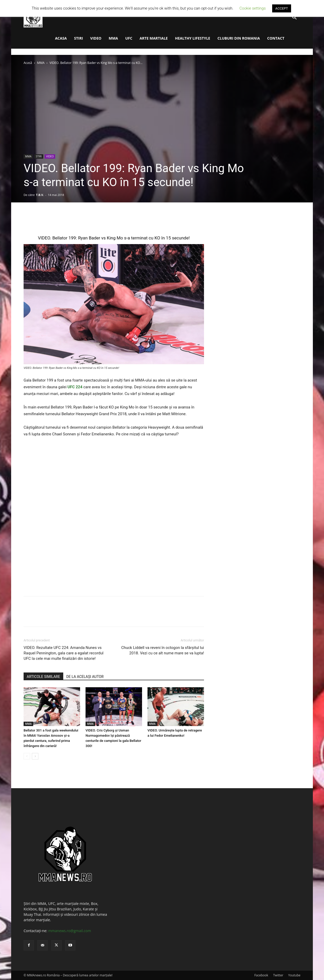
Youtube (294, 975)
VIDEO (96, 38)
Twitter (278, 975)
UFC (129, 38)
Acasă (28, 63)
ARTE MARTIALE (154, 38)
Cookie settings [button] (253, 8)
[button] (294, 18)
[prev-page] (27, 756)
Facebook (261, 975)
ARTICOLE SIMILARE (43, 677)
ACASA (61, 38)
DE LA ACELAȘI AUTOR (85, 677)
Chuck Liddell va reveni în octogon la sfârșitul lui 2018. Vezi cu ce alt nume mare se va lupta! (163, 650)
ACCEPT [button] (282, 8)
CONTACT (276, 38)
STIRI (79, 38)
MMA (113, 38)
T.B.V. (40, 195)
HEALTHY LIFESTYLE (193, 38)
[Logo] (33, 18)
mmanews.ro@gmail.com (70, 931)
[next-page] (35, 756)
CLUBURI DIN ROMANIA (239, 38)
